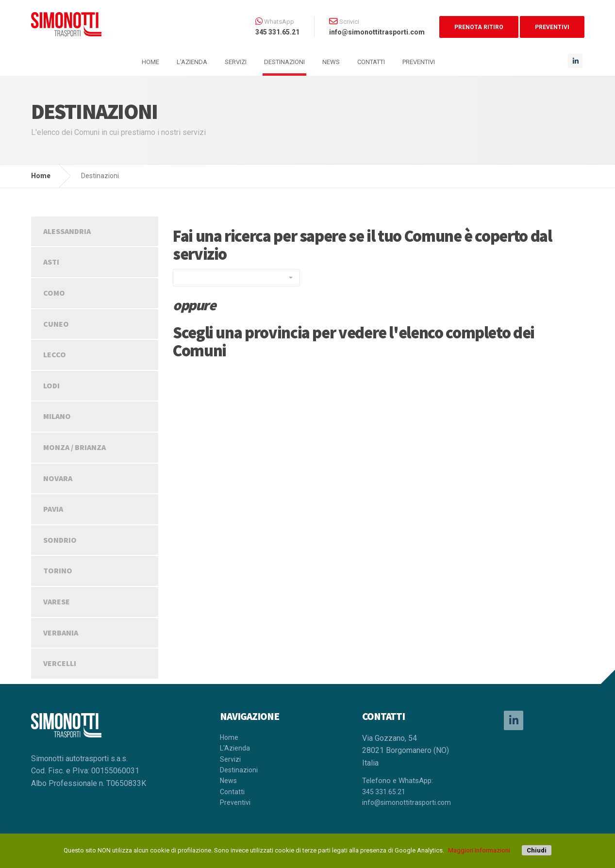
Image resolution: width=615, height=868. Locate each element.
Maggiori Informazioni (479, 850)
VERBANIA (61, 633)
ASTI (51, 262)
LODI (51, 385)
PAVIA (53, 509)
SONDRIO (60, 540)
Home (41, 176)
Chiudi (537, 850)
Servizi (236, 62)
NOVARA (58, 478)
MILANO (57, 416)
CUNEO (56, 324)
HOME (150, 62)
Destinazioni (284, 62)
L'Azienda (192, 62)
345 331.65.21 (384, 792)
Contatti (371, 62)
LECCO (55, 354)
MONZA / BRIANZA (75, 447)
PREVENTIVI (552, 27)
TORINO (58, 570)
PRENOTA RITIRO (479, 27)
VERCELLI (60, 663)
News (331, 62)
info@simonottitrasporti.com (407, 802)
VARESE (57, 601)
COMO (54, 293)
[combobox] (236, 278)
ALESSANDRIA (67, 231)
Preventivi (419, 62)
